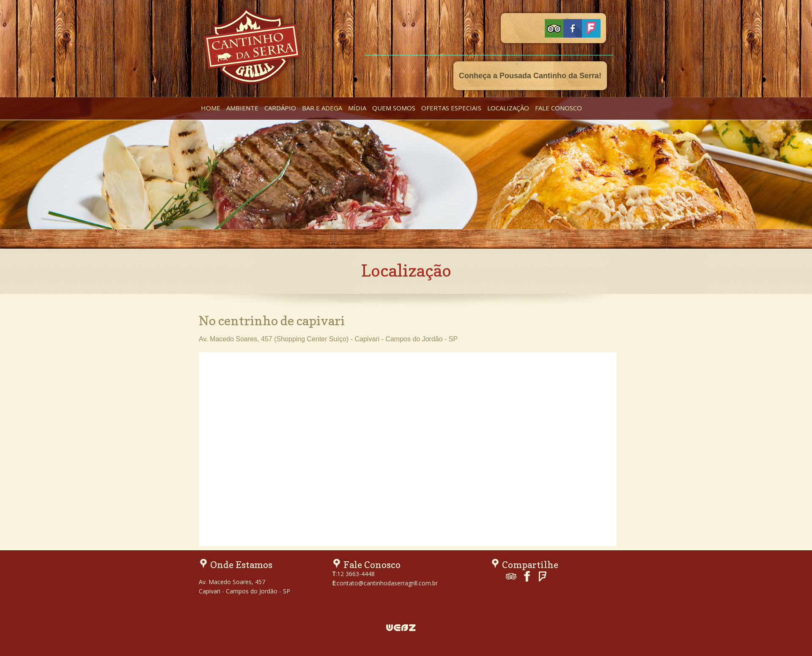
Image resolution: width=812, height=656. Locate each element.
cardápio (280, 108)
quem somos (394, 108)
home (211, 108)
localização (508, 108)
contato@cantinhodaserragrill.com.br (387, 583)
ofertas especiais (451, 108)
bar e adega (322, 108)
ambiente (242, 108)
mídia (357, 108)
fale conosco (558, 108)
